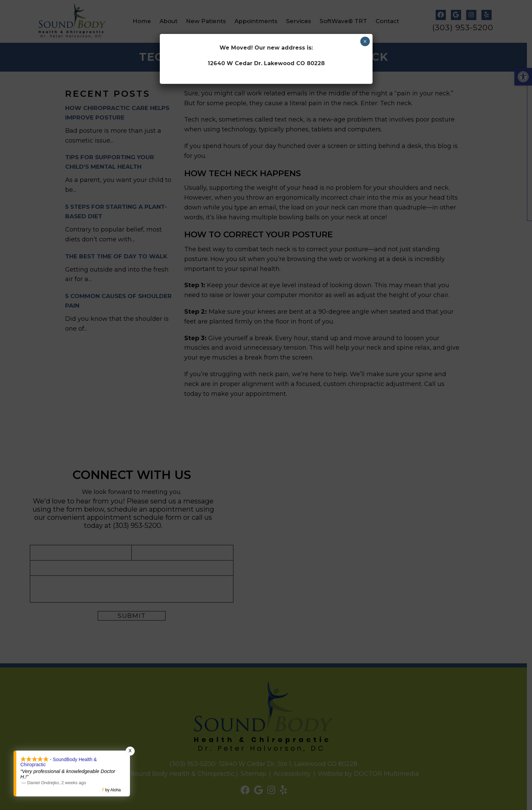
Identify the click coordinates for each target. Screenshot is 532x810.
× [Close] (365, 41)
